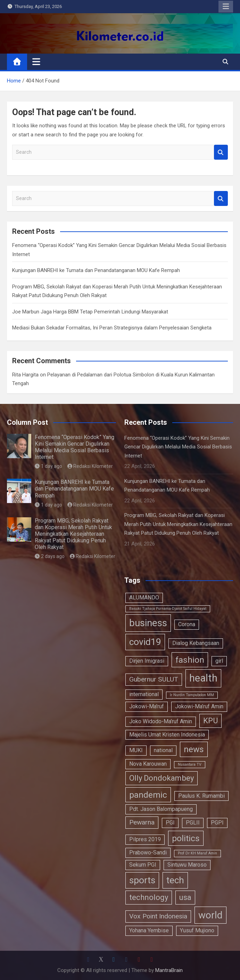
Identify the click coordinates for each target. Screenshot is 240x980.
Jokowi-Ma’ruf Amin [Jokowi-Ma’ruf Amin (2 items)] (199, 706)
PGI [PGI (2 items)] (170, 823)
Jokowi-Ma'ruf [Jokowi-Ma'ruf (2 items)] (147, 706)
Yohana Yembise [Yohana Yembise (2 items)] (149, 930)
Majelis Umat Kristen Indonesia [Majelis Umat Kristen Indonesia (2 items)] (167, 735)
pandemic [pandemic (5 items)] (148, 795)
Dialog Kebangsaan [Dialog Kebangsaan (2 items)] (196, 643)
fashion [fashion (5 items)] (190, 660)
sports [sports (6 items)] (142, 880)
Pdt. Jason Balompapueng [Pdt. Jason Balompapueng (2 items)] (161, 809)
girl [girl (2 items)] (219, 661)
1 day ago (48, 466)
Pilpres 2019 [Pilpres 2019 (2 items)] (145, 839)
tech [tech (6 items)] (175, 880)
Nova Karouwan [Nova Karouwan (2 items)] (148, 764)
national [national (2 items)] (163, 750)
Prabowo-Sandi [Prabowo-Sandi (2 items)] (148, 852)
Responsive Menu (226, 7)
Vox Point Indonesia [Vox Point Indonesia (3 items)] (158, 916)
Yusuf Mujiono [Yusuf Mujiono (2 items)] (197, 930)
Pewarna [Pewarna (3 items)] (142, 822)
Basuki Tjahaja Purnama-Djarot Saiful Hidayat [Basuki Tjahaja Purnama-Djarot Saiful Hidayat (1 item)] (168, 609)
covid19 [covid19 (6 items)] (145, 642)
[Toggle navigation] (36, 62)
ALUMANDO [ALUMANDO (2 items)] (144, 597)
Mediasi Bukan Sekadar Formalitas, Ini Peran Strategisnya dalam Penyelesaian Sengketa (112, 328)
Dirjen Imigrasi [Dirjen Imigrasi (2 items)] (147, 661)
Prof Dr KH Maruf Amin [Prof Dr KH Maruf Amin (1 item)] (197, 853)
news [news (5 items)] (194, 749)
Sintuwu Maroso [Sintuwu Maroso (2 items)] (187, 865)
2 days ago (50, 556)
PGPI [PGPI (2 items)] (217, 823)
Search (221, 152)
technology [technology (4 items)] (149, 897)
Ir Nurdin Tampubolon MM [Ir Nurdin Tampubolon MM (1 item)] (192, 695)
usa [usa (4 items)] (185, 897)
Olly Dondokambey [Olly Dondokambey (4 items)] (162, 778)
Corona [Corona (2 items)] (187, 624)
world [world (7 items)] (210, 915)
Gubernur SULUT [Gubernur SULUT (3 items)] (154, 679)
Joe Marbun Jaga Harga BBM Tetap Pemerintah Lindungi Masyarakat (90, 312)
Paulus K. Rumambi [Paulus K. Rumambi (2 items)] (201, 796)
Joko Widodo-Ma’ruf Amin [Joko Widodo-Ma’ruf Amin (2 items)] (161, 721)
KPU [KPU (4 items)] (210, 720)
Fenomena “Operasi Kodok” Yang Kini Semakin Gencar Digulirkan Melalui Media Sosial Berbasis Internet (75, 447)
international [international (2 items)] (144, 694)
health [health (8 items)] (203, 678)
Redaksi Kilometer (90, 466)
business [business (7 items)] (148, 623)
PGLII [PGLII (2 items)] (193, 823)
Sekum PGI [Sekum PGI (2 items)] (143, 865)
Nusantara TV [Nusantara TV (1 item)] (190, 764)
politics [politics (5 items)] (186, 838)
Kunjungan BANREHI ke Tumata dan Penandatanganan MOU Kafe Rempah (96, 270)
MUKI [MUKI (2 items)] (136, 750)
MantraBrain (169, 970)
